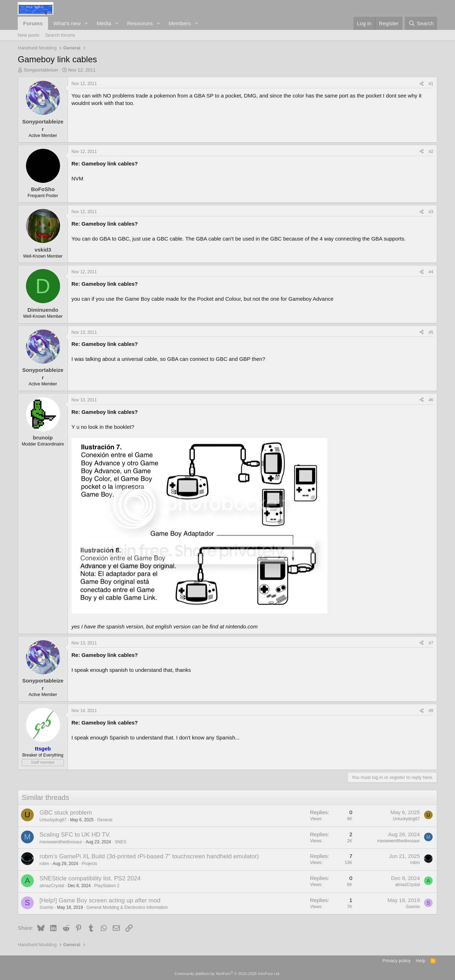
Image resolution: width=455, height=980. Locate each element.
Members (180, 23)
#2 (431, 152)
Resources (140, 23)
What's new (67, 23)
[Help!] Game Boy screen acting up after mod (100, 900)
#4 (431, 272)
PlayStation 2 (107, 886)
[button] (86, 23)
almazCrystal (52, 886)
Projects (89, 864)
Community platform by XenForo (227, 974)
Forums (33, 23)
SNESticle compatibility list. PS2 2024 (90, 878)
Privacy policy (397, 961)
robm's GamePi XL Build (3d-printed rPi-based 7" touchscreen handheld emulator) (149, 856)
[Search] (421, 23)
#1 (431, 84)
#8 (431, 711)
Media (104, 23)
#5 (431, 332)
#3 (431, 212)
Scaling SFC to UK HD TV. (75, 835)
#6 (431, 400)
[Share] (422, 84)
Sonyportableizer (41, 70)
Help (421, 961)
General (105, 820)
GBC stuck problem (66, 813)
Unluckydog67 (53, 820)
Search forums (60, 35)
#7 (431, 643)
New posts (29, 35)
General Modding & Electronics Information (127, 907)
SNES (121, 842)
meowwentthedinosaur (61, 842)
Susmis (46, 907)
